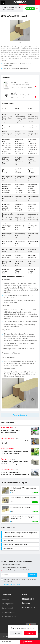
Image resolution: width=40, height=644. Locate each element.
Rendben (30, 633)
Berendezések (8, 608)
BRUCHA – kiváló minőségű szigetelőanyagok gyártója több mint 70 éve (20, 473)
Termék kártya (20, 490)
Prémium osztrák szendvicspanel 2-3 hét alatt (20, 442)
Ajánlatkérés (6, 642)
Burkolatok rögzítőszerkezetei (20, 537)
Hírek (25, 595)
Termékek (7, 595)
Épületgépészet (8, 604)
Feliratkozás (33, 575)
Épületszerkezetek (9, 617)
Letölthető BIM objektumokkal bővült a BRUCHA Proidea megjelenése (20, 463)
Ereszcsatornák (20, 548)
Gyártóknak (27, 607)
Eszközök (6, 600)
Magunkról (27, 599)
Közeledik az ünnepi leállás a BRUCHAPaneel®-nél (20, 432)
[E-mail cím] (14, 575)
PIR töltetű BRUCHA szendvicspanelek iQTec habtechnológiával (20, 452)
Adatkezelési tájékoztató (12, 584)
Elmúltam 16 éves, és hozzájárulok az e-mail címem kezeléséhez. (20, 580)
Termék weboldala (19, 415)
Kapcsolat (27, 603)
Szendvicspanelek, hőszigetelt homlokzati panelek (20, 533)
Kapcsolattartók (27, 642)
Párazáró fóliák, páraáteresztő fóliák (20, 544)
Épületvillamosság (9, 612)
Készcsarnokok (20, 541)
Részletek (16, 633)
